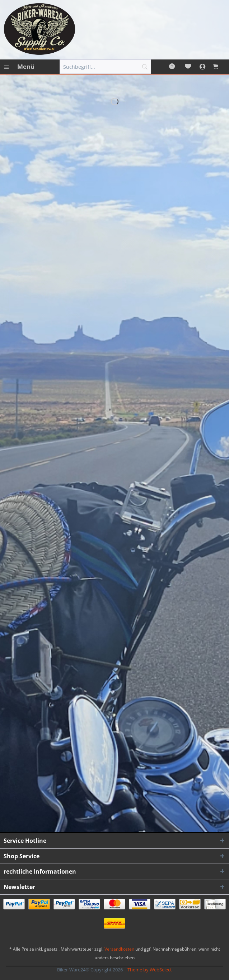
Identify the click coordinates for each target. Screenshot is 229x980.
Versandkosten (119, 949)
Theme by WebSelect (150, 970)
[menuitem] (19, 67)
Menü (19, 66)
